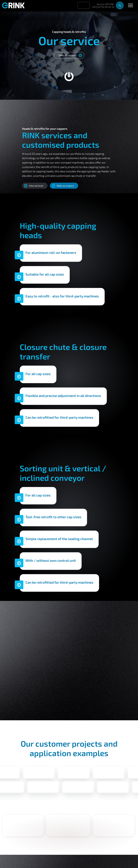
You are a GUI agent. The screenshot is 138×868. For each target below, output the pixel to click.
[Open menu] (130, 5)
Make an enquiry (63, 186)
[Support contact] (108, 5)
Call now (60, 648)
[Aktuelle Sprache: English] (86, 5)
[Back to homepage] (15, 5)
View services (34, 186)
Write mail (37, 648)
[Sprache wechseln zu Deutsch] (81, 5)
